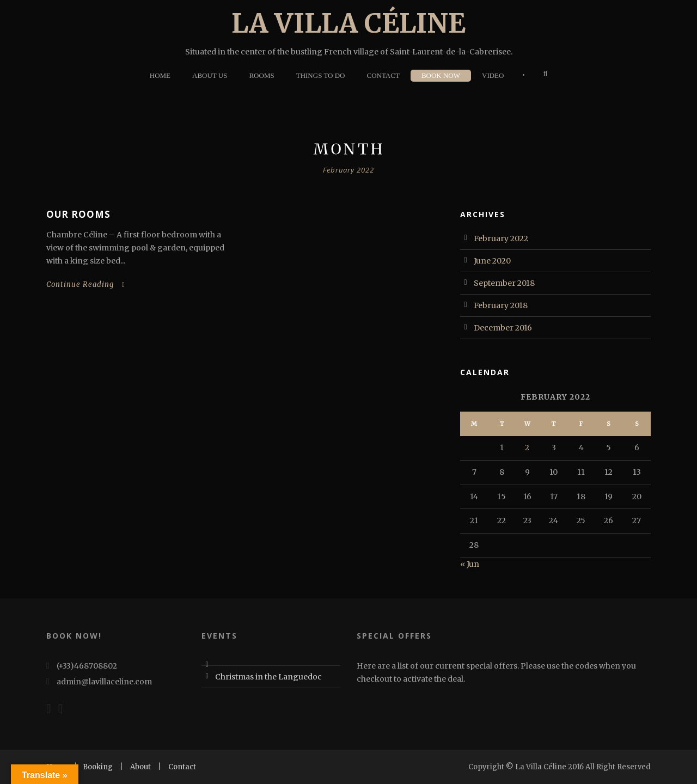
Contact (383, 75)
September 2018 (504, 283)
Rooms (261, 75)
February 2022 (501, 238)
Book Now (441, 75)
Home (160, 75)
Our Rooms (78, 214)
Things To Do (321, 75)
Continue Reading (86, 284)
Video (493, 75)
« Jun (470, 564)
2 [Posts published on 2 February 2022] (527, 448)
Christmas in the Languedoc (268, 677)
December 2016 (503, 328)
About (140, 767)
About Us (210, 75)
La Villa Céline (348, 23)
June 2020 (492, 261)
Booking (98, 767)
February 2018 (501, 305)
